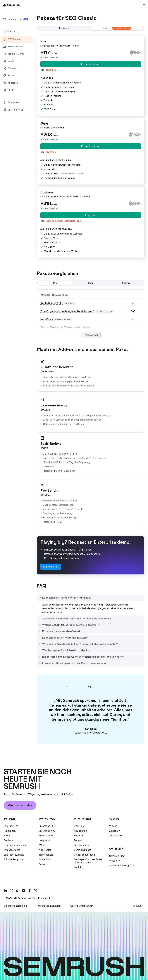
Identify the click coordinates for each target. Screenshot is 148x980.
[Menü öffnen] (144, 5)
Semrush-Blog (117, 856)
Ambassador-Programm (122, 866)
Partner (78, 840)
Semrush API (116, 836)
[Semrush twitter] (36, 891)
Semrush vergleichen (15, 845)
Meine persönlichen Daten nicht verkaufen (88, 861)
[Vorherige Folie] (70, 687)
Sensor (43, 864)
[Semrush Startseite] (11, 5)
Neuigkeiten (80, 831)
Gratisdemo (10, 840)
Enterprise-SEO (47, 826)
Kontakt (78, 867)
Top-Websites (46, 855)
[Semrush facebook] (30, 891)
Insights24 (44, 840)
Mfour (42, 845)
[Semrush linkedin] (5, 891)
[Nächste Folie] (112, 687)
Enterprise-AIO (47, 831)
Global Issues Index (84, 855)
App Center (45, 850)
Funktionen (10, 831)
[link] (51, 70)
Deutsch (137, 906)
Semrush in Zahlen (14, 855)
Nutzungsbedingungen (49, 906)
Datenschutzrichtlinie (15, 906)
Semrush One (11, 826)
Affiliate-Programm (14, 860)
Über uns (79, 826)
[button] (64, 221)
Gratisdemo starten (20, 805)
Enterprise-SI (46, 836)
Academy (114, 831)
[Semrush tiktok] (17, 891)
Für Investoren (82, 845)
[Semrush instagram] (11, 891)
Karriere (78, 836)
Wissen (113, 826)
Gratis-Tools (45, 860)
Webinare (114, 861)
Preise (7, 836)
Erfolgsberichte (12, 850)
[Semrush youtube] (24, 891)
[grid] (91, 310)
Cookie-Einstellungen (82, 906)
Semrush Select (83, 850)
